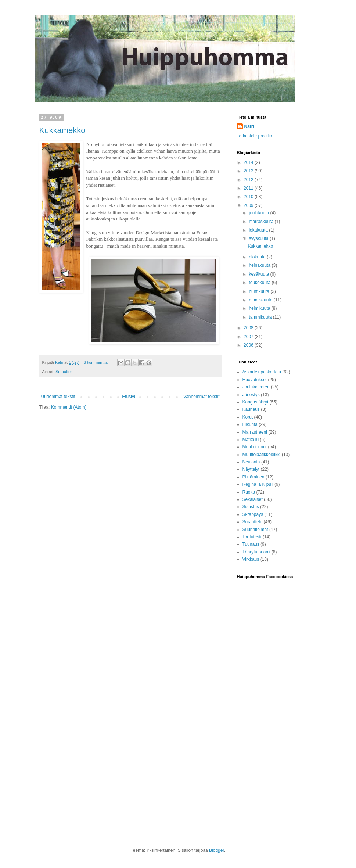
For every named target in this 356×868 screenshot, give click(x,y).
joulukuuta (259, 213)
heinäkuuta (260, 265)
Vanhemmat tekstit (201, 397)
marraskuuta (262, 222)
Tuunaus (251, 544)
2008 (249, 328)
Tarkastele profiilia (255, 136)
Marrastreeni (255, 432)
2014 (249, 162)
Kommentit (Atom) (69, 407)
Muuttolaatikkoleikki (262, 455)
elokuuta (258, 257)
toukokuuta (260, 283)
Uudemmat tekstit (58, 397)
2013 (249, 171)
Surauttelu (64, 372)
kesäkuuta (259, 274)
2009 (249, 205)
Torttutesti (252, 537)
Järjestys (251, 395)
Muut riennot (255, 447)
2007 (249, 337)
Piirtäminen (253, 477)
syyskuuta (259, 238)
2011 (249, 188)
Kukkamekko (62, 130)
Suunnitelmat (255, 530)
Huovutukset (255, 380)
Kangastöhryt (256, 402)
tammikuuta (261, 317)
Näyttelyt (251, 469)
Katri (249, 126)
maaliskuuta (261, 300)
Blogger (217, 850)
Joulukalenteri (256, 387)
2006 (249, 345)
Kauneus (251, 409)
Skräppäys (253, 514)
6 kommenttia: (97, 362)
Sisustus (251, 507)
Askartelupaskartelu (262, 372)
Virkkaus (251, 559)
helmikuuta (260, 308)
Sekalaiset (253, 499)
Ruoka (249, 492)
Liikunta (250, 424)
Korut (248, 417)
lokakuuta (259, 230)
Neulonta (251, 462)
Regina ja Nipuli (258, 484)
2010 (249, 197)
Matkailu (251, 440)
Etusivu (129, 397)
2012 (249, 180)
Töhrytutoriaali (256, 552)
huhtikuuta (260, 291)
